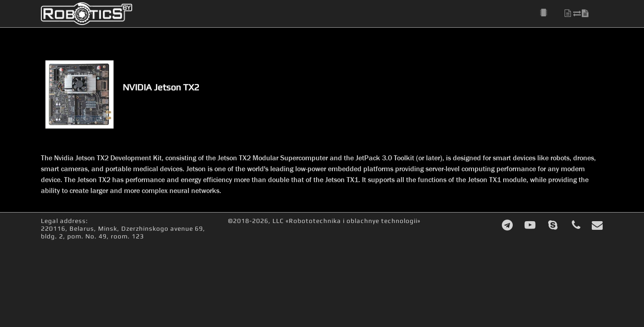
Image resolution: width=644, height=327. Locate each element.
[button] (549, 13)
